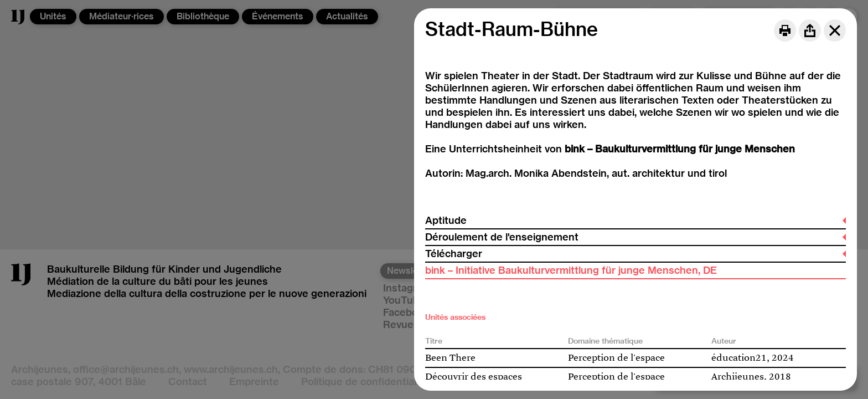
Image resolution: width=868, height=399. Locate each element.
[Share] (810, 30)
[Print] (785, 30)
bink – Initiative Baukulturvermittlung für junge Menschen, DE (571, 270)
